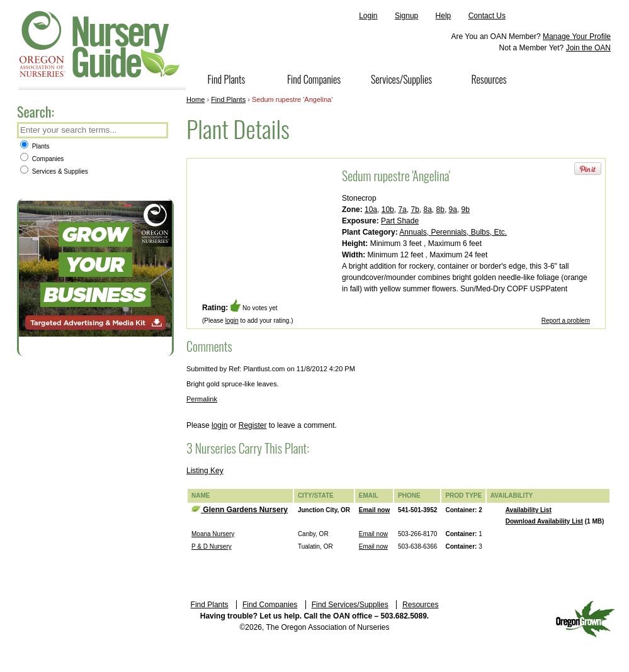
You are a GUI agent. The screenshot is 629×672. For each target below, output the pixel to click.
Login (368, 16)
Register (253, 425)
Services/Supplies (401, 79)
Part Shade (400, 221)
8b (440, 210)
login (232, 321)
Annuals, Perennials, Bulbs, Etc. (453, 232)
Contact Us (487, 16)
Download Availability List (544, 521)
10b (388, 210)
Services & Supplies (54, 171)
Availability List (529, 510)
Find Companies (314, 79)
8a (427, 210)
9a (453, 210)
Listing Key (205, 471)
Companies (42, 159)
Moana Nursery (213, 534)
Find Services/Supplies (350, 605)
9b (466, 210)
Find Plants (227, 79)
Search (157, 131)
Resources (489, 79)
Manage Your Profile (577, 36)
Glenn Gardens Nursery (240, 510)
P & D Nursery (212, 546)
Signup (406, 16)
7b (415, 210)
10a (371, 210)
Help (444, 16)
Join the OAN (588, 48)
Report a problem (566, 321)
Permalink (202, 399)
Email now (374, 510)
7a (402, 210)
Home (195, 99)
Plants (35, 146)
